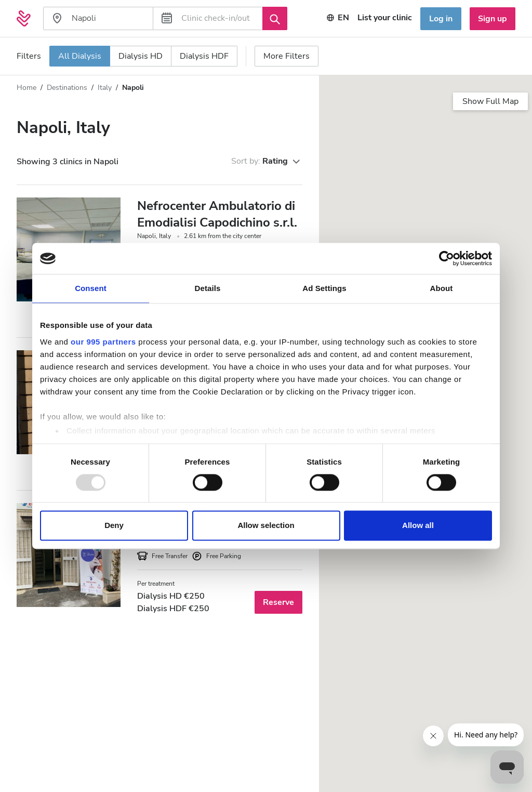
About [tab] (442, 288)
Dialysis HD (141, 56)
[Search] (275, 18)
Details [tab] (208, 288)
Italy (105, 88)
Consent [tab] (91, 288)
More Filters (287, 56)
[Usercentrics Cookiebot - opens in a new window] (447, 258)
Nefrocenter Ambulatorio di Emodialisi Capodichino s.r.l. (217, 214)
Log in (441, 19)
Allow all (418, 526)
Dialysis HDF (204, 56)
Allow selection (266, 526)
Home (26, 88)
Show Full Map (490, 101)
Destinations (67, 88)
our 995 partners (103, 342)
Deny (114, 526)
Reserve (278, 602)
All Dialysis (80, 56)
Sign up (493, 19)
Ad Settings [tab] (324, 288)
